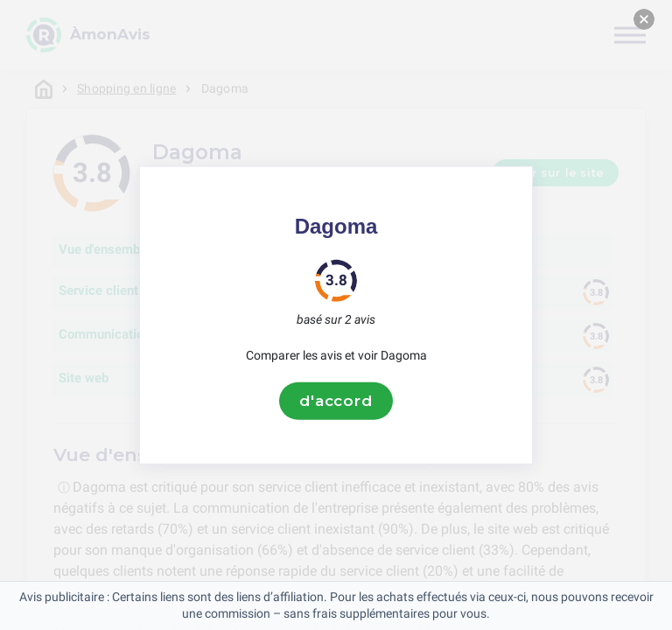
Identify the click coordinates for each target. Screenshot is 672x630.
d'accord (336, 401)
